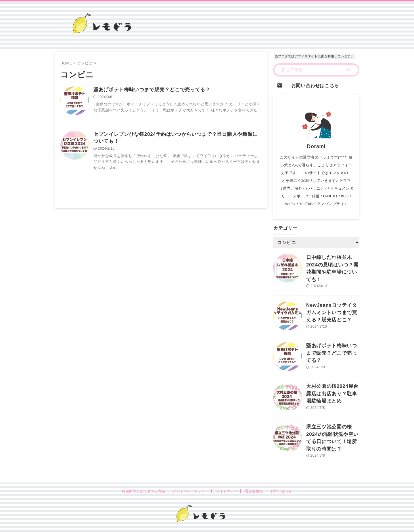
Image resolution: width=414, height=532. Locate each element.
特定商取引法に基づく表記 (143, 478)
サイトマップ (227, 478)
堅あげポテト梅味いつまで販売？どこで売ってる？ (148, 90)
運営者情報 (254, 478)
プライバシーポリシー (190, 478)
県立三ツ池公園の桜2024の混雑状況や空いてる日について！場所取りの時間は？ (332, 426)
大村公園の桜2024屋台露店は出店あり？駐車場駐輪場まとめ (332, 385)
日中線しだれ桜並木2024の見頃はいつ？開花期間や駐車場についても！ (332, 263)
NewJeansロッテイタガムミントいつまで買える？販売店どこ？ (331, 304)
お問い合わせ (281, 478)
